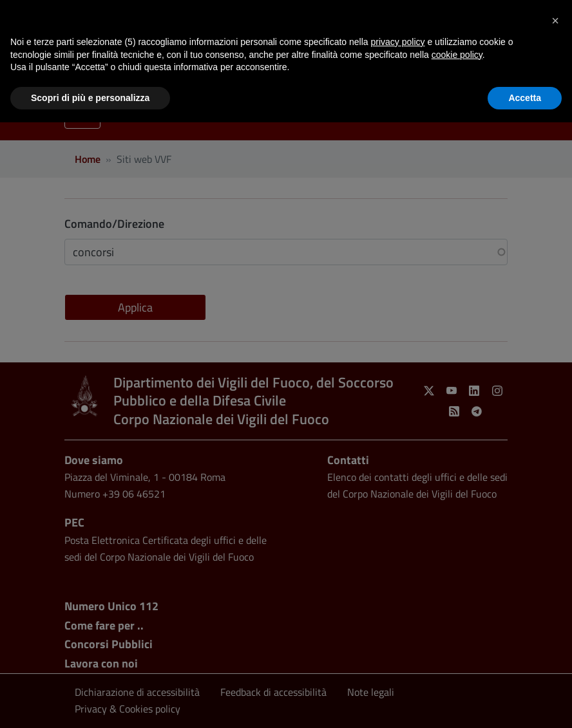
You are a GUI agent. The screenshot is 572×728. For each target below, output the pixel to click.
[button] (555, 21)
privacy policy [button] (398, 42)
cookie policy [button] (457, 55)
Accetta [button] (525, 98)
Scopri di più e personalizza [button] (90, 98)
